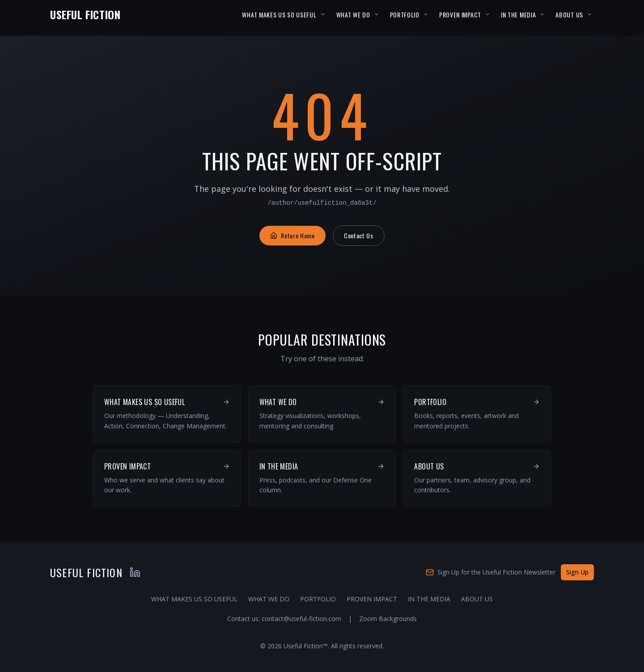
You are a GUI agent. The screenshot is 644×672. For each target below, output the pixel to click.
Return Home (292, 235)
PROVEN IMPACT (460, 15)
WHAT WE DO (353, 15)
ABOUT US (569, 15)
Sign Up (577, 572)
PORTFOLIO (405, 15)
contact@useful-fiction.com (301, 619)
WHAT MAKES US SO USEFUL (279, 15)
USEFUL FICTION (85, 14)
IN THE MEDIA (518, 15)
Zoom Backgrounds (388, 619)
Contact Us (359, 235)
